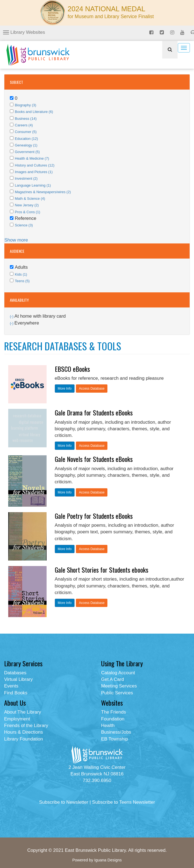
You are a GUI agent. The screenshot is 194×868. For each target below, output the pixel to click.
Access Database (92, 389)
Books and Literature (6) (34, 112)
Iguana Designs (108, 860)
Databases (15, 673)
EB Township (115, 739)
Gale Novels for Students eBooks (94, 459)
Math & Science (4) (30, 199)
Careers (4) (24, 125)
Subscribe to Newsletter (64, 802)
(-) (12, 316)
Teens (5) (22, 281)
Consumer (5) (26, 132)
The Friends (114, 712)
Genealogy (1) (26, 145)
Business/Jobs (116, 732)
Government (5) (27, 152)
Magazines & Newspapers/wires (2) (43, 192)
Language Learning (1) (33, 185)
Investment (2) (26, 178)
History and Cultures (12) (35, 165)
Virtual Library (18, 679)
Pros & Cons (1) (27, 212)
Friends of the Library (26, 726)
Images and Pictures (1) (34, 172)
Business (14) (26, 119)
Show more (16, 240)
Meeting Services (119, 686)
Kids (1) (21, 274)
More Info (65, 389)
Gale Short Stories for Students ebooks (102, 570)
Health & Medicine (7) (32, 158)
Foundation (113, 719)
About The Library (23, 712)
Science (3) (24, 225)
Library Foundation (24, 739)
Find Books (16, 693)
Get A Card (112, 679)
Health (108, 726)
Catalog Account (118, 673)
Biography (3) (25, 105)
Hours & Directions (24, 732)
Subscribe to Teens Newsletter (123, 802)
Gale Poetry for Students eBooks (94, 516)
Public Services (117, 693)
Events (11, 686)
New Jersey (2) (27, 205)
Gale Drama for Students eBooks (94, 412)
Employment (17, 719)
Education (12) (26, 139)
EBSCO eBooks (72, 369)
